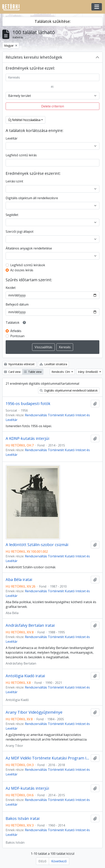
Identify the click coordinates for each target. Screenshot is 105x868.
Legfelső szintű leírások (28, 265)
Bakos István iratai (23, 819)
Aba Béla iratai (19, 580)
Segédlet (12, 215)
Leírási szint (14, 181)
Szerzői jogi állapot (20, 232)
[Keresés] (52, 77)
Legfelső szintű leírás (21, 155)
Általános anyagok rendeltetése (29, 248)
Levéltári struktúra (53, 364)
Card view (12, 372)
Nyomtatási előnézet (19, 364)
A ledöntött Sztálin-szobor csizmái (37, 545)
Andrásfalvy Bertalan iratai (30, 625)
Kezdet (11, 288)
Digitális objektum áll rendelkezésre (32, 198)
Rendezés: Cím (61, 372)
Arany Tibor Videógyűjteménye (34, 712)
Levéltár (12, 138)
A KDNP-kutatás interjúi (27, 438)
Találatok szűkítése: (53, 21)
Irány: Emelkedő (88, 372)
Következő (59, 861)
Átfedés (16, 331)
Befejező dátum (17, 304)
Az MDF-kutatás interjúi (27, 788)
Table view (33, 372)
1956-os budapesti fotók (28, 404)
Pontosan (17, 336)
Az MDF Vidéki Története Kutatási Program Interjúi (47, 758)
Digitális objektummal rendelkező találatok (69, 390)
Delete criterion (53, 106)
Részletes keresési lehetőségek (34, 57)
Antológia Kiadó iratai (25, 676)
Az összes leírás (22, 270)
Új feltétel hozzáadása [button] (24, 120)
